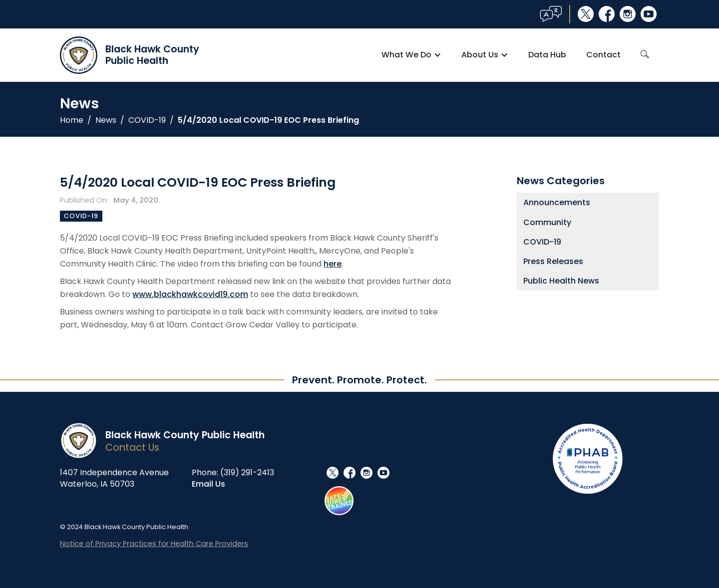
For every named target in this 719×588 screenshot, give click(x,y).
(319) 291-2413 (247, 472)
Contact (603, 55)
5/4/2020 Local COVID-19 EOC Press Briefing (268, 120)
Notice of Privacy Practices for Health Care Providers (154, 544)
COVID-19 (147, 120)
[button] (411, 55)
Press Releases (553, 261)
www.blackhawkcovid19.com (190, 294)
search (645, 54)
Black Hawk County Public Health (185, 435)
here (333, 264)
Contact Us (132, 447)
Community (547, 222)
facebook (607, 14)
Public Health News (561, 281)
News (106, 120)
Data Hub (547, 55)
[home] (130, 55)
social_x (586, 14)
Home (72, 120)
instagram (628, 14)
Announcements (557, 202)
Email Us (208, 484)
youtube (649, 14)
